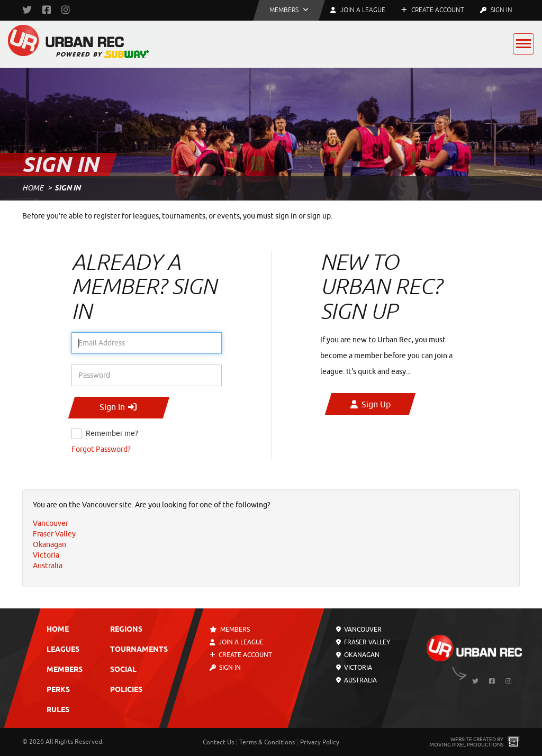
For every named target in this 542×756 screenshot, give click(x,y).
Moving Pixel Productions (466, 745)
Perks (58, 690)
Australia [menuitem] (48, 566)
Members (65, 670)
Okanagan (358, 655)
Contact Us (218, 742)
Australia (356, 680)
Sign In (496, 10)
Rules (58, 710)
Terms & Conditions (267, 742)
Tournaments (139, 650)
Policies (126, 690)
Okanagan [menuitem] (49, 545)
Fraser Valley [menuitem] (54, 534)
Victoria (354, 668)
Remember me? (112, 434)
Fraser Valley (363, 642)
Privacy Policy (320, 742)
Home (33, 188)
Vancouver (359, 630)
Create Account (433, 10)
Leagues (63, 650)
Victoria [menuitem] (46, 555)
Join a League (237, 642)
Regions (126, 630)
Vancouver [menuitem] (51, 523)
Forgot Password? (101, 449)
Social (123, 670)
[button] (289, 10)
